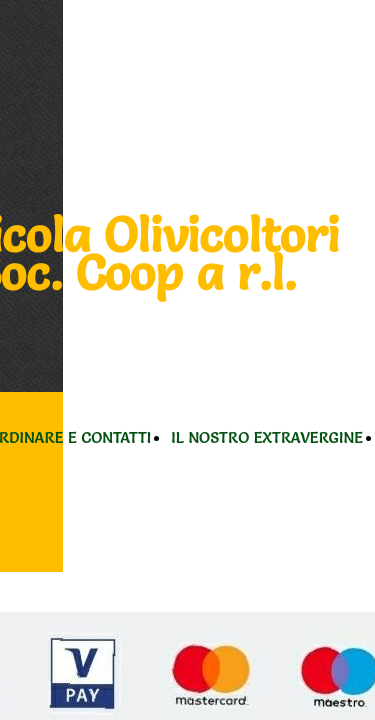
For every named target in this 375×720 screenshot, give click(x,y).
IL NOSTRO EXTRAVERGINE (267, 437)
